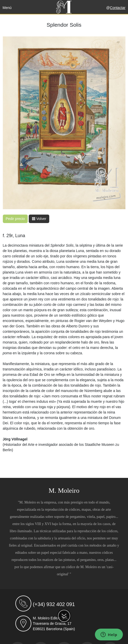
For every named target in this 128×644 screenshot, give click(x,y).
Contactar (118, 8)
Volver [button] (39, 219)
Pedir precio (15, 219)
